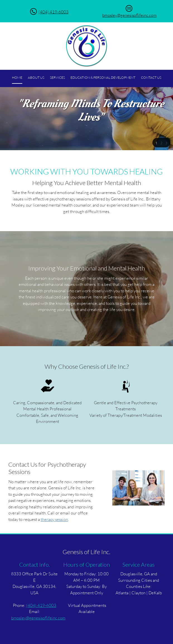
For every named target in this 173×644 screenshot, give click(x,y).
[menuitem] (17, 78)
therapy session (54, 519)
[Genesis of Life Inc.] (87, 46)
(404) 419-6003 (53, 12)
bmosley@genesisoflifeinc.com (129, 15)
